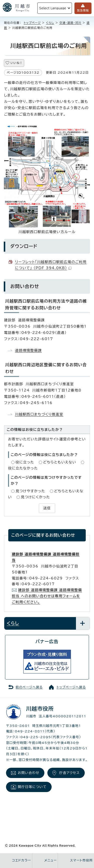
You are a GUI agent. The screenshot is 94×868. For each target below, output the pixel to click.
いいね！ (17, 63)
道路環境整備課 (28, 350)
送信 (47, 508)
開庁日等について (32, 787)
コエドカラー (22, 860)
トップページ (32, 23)
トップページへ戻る (71, 687)
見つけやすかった (30, 491)
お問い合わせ (29, 773)
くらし (50, 23)
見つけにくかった (35, 497)
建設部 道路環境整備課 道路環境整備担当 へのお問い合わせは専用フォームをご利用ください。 (47, 596)
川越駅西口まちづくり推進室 (39, 414)
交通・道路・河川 (70, 23)
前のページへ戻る (29, 687)
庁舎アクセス (69, 773)
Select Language (53, 8)
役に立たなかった (23, 468)
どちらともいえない (60, 462)
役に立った (25, 462)
